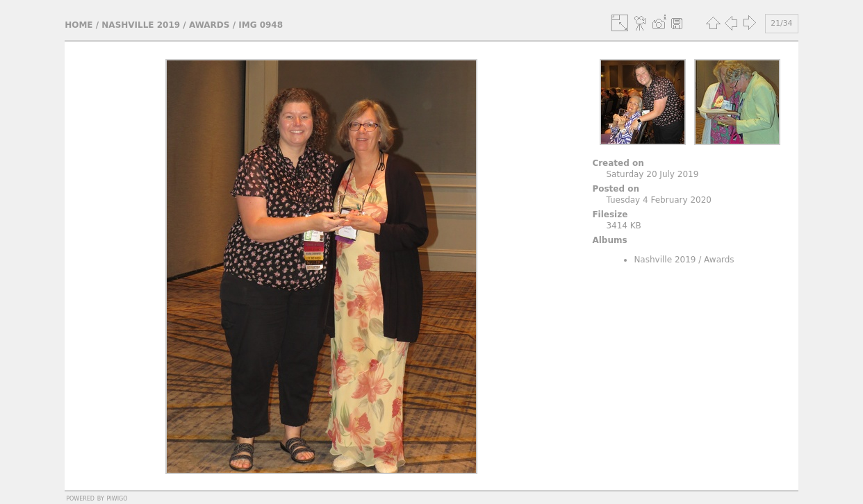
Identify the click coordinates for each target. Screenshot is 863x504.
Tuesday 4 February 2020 (659, 200)
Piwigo (117, 498)
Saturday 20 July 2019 (652, 174)
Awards (209, 25)
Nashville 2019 (141, 25)
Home (79, 25)
